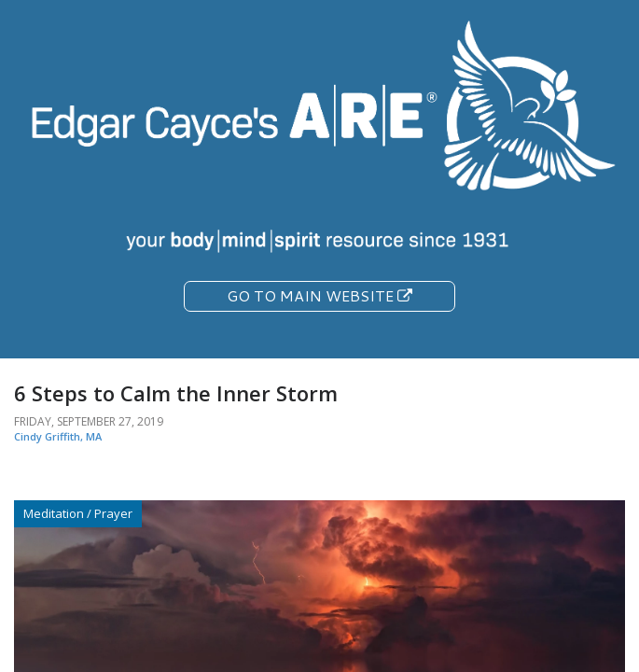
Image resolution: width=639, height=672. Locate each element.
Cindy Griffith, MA (58, 436)
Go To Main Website (319, 295)
